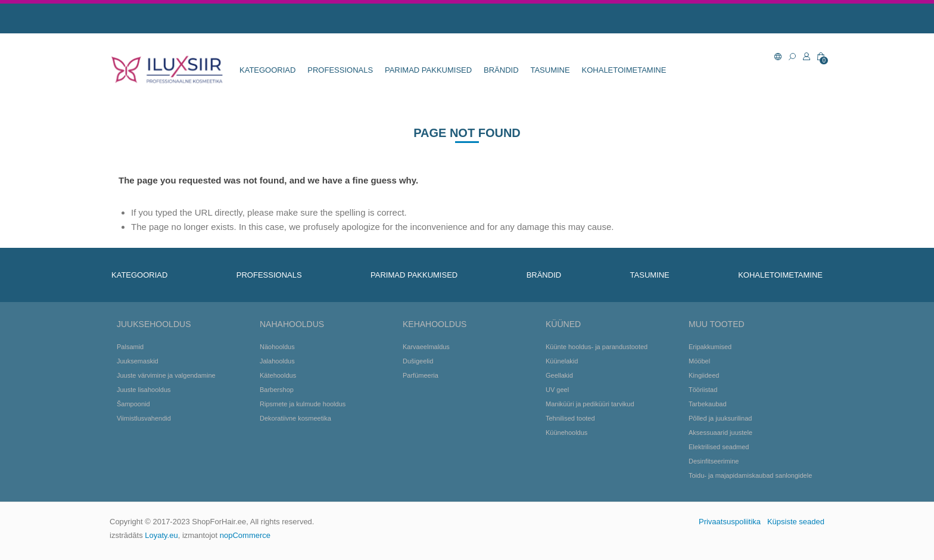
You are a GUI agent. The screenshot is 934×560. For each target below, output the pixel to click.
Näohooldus (277, 347)
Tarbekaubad (708, 404)
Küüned (563, 324)
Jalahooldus (277, 361)
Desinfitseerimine (714, 461)
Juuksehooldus (154, 324)
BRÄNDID (501, 70)
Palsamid (130, 347)
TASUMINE (550, 70)
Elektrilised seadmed (719, 447)
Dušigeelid (418, 361)
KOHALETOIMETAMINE (624, 70)
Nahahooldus (292, 324)
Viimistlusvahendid (144, 418)
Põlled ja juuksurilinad (720, 418)
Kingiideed (704, 375)
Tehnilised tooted (570, 418)
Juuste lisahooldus (144, 390)
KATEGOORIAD (267, 70)
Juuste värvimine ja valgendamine (166, 375)
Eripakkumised (710, 347)
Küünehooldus (566, 433)
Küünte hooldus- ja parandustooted (597, 347)
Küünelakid (562, 361)
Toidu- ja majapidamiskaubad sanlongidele (750, 475)
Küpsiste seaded (796, 522)
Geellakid (559, 375)
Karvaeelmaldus (426, 347)
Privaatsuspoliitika (730, 522)
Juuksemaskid (138, 361)
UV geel (557, 390)
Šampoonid (133, 404)
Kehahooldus (435, 324)
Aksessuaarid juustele (720, 433)
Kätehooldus (278, 375)
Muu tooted (717, 324)
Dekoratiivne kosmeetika (295, 418)
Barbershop (277, 390)
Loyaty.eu (161, 535)
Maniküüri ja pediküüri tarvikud (590, 404)
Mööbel (699, 361)
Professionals (340, 70)
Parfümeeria (421, 375)
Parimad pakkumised (428, 70)
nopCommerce (245, 535)
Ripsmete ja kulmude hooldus (303, 404)
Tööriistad (703, 390)
